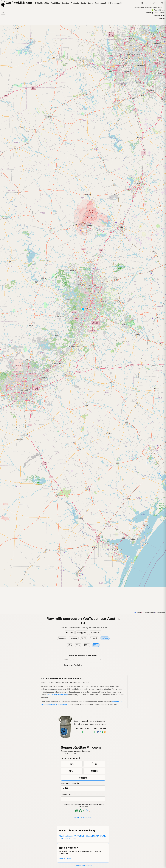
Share (70, 633)
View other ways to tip (83, 817)
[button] (83, 310)
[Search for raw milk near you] (83, 660)
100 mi (78, 645)
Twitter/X (94, 638)
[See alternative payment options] (87, 811)
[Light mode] (158, 3)
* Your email (66, 794)
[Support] (146, 3)
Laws (90, 3)
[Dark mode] (150, 3)
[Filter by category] (83, 665)
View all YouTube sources (57, 695)
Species (65, 3)
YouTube (105, 638)
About (103, 3)
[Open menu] (162, 3)
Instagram (73, 638)
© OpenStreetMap (147, 613)
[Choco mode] (154, 3)
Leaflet (137, 613)
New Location (160, 13)
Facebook (62, 638)
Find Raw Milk (42, 3)
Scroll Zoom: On (159, 16)
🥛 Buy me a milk (115, 3)
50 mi (70, 645)
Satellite (162, 18)
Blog (97, 3)
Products (75, 3)
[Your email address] (83, 799)
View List (95, 632)
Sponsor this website (83, 866)
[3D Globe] (142, 3)
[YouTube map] (83, 310)
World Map (55, 3)
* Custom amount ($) (70, 784)
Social (84, 3)
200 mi (87, 645)
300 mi (96, 645)
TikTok (84, 638)
